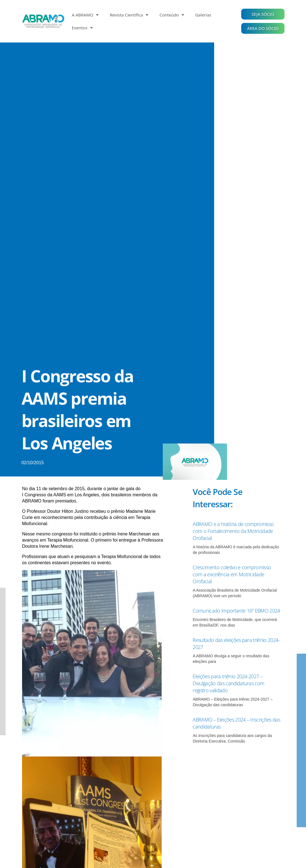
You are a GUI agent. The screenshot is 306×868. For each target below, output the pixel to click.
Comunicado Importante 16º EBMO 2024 (234, 614)
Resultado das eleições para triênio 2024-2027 (234, 650)
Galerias (203, 15)
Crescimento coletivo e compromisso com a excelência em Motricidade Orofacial (236, 574)
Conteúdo (172, 15)
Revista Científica (129, 15)
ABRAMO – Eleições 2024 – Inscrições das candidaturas (236, 730)
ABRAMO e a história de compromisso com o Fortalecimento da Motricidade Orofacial (236, 531)
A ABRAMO (85, 15)
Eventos (82, 28)
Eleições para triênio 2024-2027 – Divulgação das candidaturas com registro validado (232, 690)
